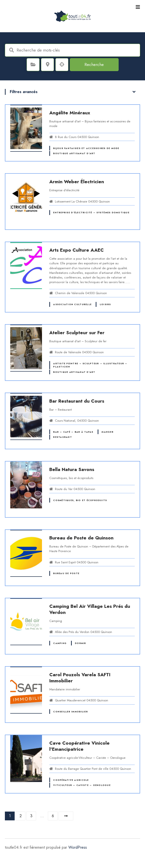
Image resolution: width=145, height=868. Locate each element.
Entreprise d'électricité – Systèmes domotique (91, 212)
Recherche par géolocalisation (62, 64)
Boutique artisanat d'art (74, 153)
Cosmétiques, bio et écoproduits (80, 500)
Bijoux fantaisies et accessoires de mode (86, 148)
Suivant (66, 816)
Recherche (94, 64)
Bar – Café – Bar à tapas (73, 432)
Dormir (81, 643)
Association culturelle (72, 304)
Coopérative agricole (71, 780)
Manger (108, 432)
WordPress (78, 847)
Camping (60, 643)
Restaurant (63, 437)
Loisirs (105, 304)
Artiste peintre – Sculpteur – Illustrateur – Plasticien (90, 365)
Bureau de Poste (66, 573)
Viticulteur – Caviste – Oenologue (82, 785)
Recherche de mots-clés (11, 50)
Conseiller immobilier (70, 712)
